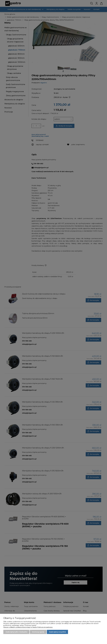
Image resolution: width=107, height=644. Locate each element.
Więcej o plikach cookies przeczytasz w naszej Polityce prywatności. (28, 627)
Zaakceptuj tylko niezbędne (16, 632)
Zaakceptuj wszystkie (57, 632)
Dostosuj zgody (38, 632)
